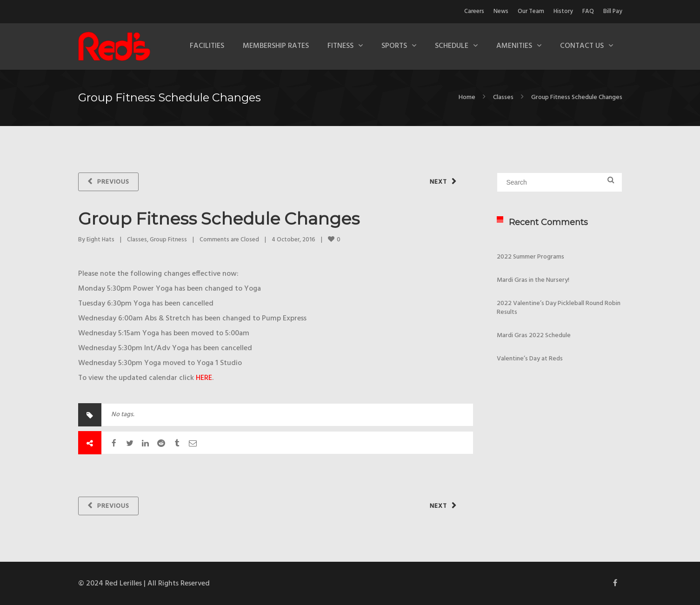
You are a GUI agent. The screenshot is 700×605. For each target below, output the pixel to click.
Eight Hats (100, 240)
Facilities (207, 46)
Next (438, 182)
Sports (394, 46)
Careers (474, 11)
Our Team (531, 11)
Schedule (452, 46)
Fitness (340, 46)
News (501, 11)
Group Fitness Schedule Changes (219, 219)
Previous (113, 182)
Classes (503, 97)
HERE (204, 378)
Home (467, 97)
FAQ (588, 11)
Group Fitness (168, 240)
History (563, 11)
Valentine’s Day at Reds (530, 359)
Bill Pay (613, 11)
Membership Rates (276, 46)
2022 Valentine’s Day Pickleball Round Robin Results (559, 308)
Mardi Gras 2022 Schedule (534, 336)
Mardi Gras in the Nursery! (533, 280)
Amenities (514, 46)
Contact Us (582, 46)
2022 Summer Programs (530, 257)
